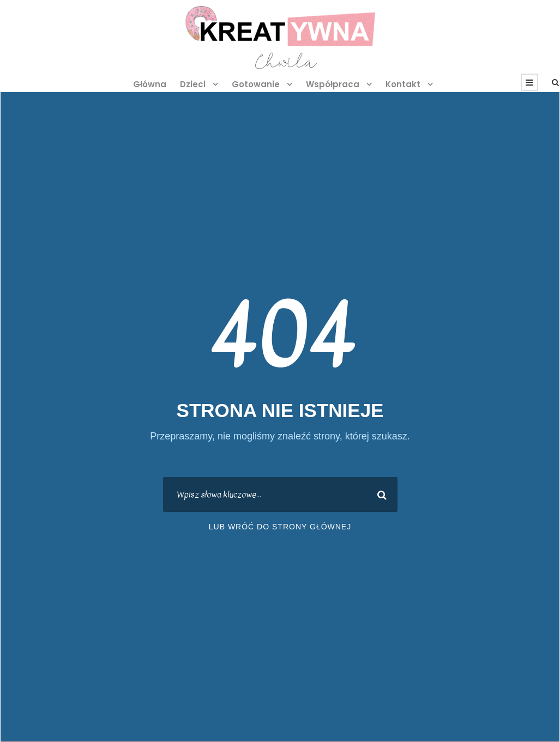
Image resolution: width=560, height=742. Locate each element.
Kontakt (403, 84)
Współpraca (333, 84)
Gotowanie (256, 84)
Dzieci (193, 84)
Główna (150, 84)
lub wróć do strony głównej (280, 527)
